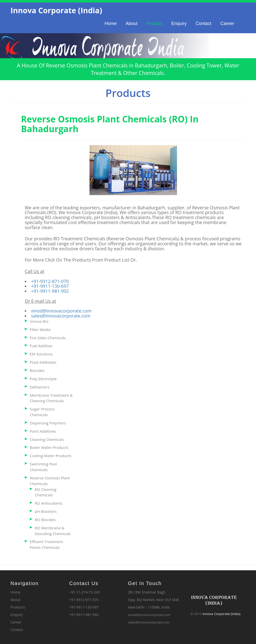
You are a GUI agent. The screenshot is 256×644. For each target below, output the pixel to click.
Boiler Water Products (49, 447)
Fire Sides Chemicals (48, 338)
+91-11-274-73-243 (84, 592)
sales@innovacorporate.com (61, 316)
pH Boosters (46, 511)
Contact (204, 23)
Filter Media (40, 329)
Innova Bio (39, 321)
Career (227, 23)
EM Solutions (41, 354)
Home (111, 23)
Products (18, 607)
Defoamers (39, 387)
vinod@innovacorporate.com (61, 311)
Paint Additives (43, 431)
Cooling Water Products (51, 456)
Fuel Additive (41, 346)
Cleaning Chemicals (47, 439)
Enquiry (179, 23)
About (132, 23)
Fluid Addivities (43, 362)
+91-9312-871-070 (50, 281)
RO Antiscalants (49, 503)
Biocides (37, 370)
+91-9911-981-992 (50, 291)
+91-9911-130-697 (50, 286)
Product (154, 23)
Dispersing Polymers (48, 423)
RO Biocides (45, 520)
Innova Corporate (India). (222, 614)
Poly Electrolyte (43, 379)
